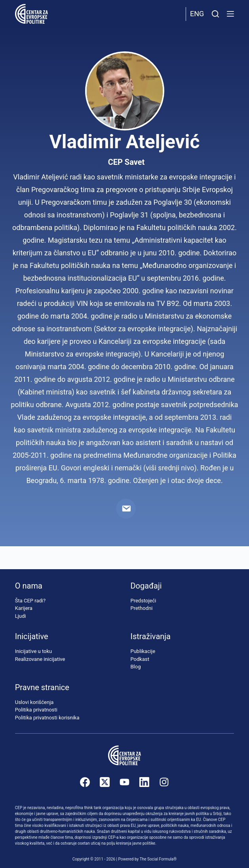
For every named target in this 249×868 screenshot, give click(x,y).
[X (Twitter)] (105, 782)
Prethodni (141, 608)
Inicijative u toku (33, 651)
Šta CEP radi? (30, 601)
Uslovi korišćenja (34, 702)
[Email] (126, 509)
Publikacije (143, 651)
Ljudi (21, 616)
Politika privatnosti (36, 710)
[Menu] (230, 14)
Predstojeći (143, 601)
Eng (197, 14)
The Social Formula (157, 859)
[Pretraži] (215, 14)
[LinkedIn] (144, 782)
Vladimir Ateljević (124, 142)
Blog (135, 667)
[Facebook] (85, 782)
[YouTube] (124, 782)
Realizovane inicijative (40, 659)
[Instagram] (164, 782)
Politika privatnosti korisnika (47, 718)
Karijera (24, 608)
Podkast (140, 659)
